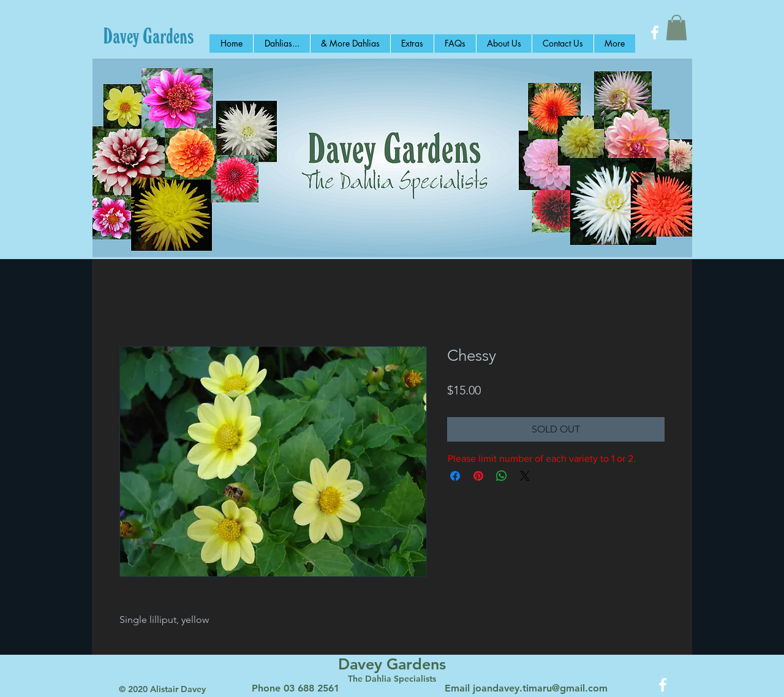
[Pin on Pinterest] (478, 476)
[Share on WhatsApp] (502, 476)
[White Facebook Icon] (655, 32)
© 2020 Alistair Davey (162, 689)
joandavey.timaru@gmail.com (540, 688)
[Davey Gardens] (149, 36)
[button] (677, 28)
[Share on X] (525, 476)
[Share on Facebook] (455, 476)
